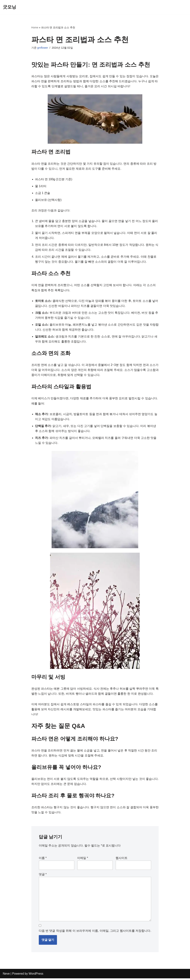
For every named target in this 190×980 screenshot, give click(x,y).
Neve (6, 975)
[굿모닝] (9, 7)
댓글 (43, 876)
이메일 (83, 859)
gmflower (43, 48)
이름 (43, 859)
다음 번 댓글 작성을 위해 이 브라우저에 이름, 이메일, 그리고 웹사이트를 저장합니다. (95, 932)
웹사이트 (122, 859)
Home (35, 27)
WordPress (36, 975)
